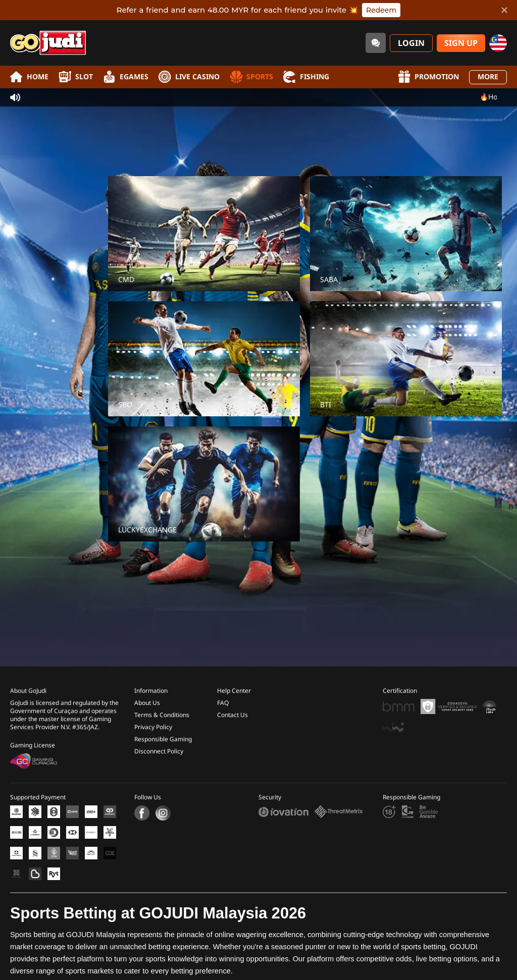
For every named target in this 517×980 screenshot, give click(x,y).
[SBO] (204, 359)
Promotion (428, 77)
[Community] (376, 43)
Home (29, 77)
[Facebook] (142, 813)
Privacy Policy (153, 727)
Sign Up (461, 43)
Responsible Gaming (163, 739)
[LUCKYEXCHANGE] (204, 484)
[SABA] (406, 234)
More (488, 77)
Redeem (381, 10)
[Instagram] (163, 813)
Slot (76, 77)
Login (411, 43)
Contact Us (232, 715)
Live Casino (189, 77)
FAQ (223, 703)
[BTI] (406, 359)
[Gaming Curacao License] (34, 761)
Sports (251, 77)
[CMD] (204, 234)
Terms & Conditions (162, 715)
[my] (498, 43)
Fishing (306, 77)
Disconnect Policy (159, 751)
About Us (147, 703)
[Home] (48, 43)
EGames (126, 77)
